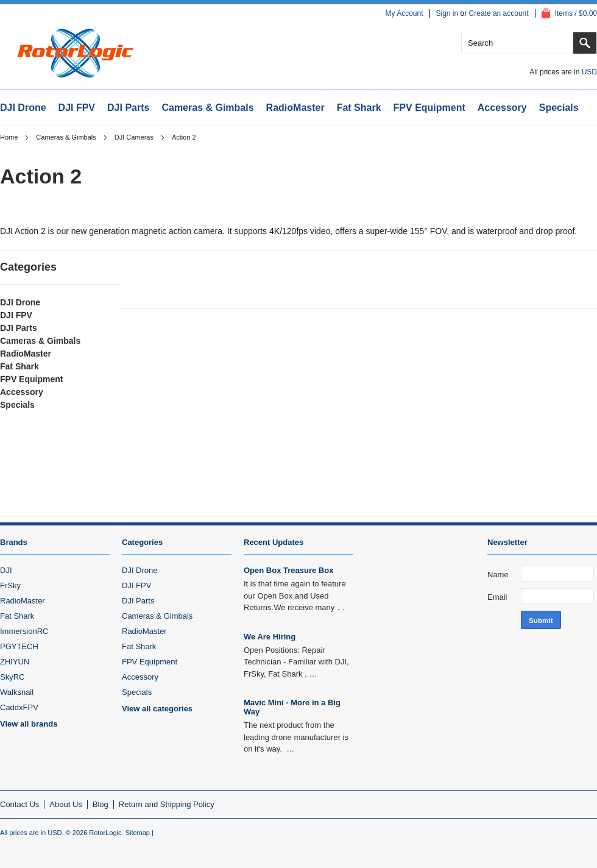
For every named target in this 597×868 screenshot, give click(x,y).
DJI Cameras (134, 137)
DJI (6, 570)
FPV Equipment (429, 108)
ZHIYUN (15, 662)
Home (9, 137)
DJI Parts (128, 108)
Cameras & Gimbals (207, 108)
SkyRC (12, 677)
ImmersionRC (24, 631)
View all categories (157, 709)
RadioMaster (295, 108)
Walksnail (17, 692)
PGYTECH (19, 646)
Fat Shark (359, 108)
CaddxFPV (19, 707)
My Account (404, 13)
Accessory (502, 108)
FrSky (10, 585)
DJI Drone (23, 108)
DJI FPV (77, 108)
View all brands (29, 724)
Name (498, 575)
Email (497, 597)
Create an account (499, 13)
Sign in (447, 13)
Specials (559, 108)
